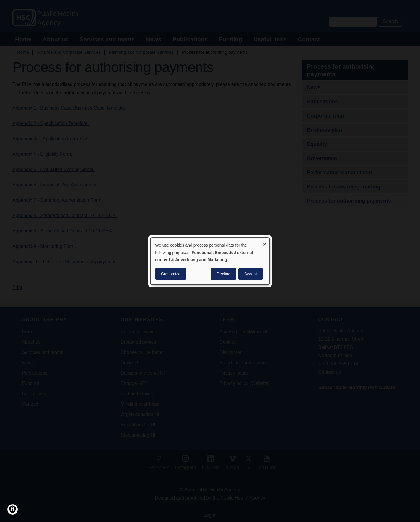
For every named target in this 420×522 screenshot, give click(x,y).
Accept (251, 274)
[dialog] (210, 261)
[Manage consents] (13, 509)
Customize (171, 274)
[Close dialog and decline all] (265, 242)
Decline (223, 274)
